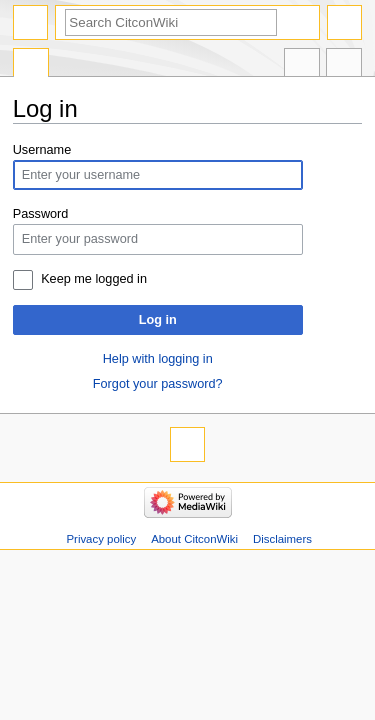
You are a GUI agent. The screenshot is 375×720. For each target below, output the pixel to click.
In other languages (302, 65)
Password (41, 214)
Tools (344, 65)
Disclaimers (282, 539)
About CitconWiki (194, 539)
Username (42, 150)
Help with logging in (158, 359)
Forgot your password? (158, 384)
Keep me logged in (94, 279)
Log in (158, 320)
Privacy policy (101, 539)
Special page (31, 65)
